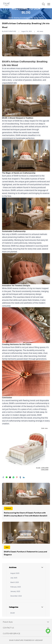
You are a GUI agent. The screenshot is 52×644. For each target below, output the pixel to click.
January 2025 (15, 591)
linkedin (24, 477)
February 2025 (16, 587)
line (7, 477)
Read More (26, 501)
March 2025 (15, 582)
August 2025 (15, 573)
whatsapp (13, 477)
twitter (10, 477)
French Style (8, 622)
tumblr (20, 477)
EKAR (13, 613)
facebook (3, 477)
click (26, 14)
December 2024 (16, 596)
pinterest (17, 477)
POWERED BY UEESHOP (33, 640)
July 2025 (14, 578)
